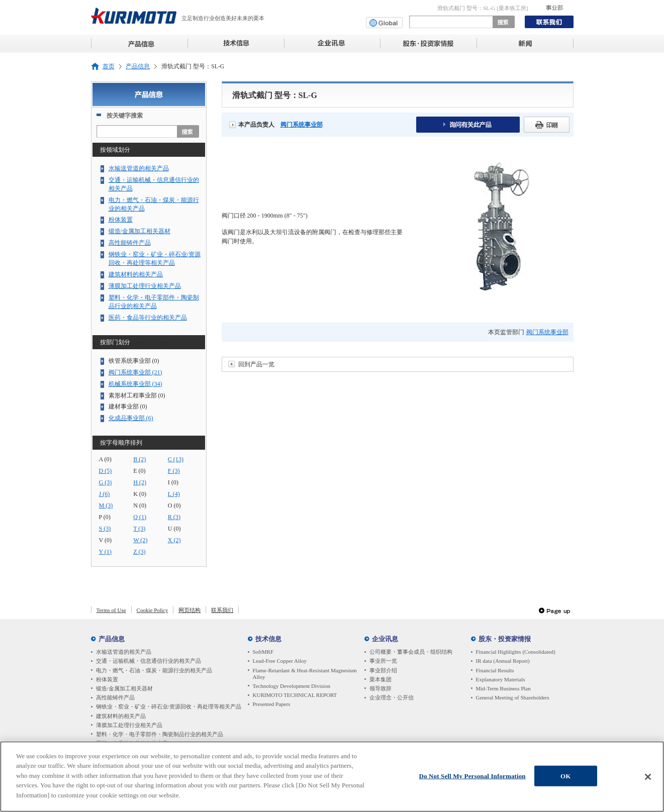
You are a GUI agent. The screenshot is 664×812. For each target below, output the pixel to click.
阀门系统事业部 (302, 125)
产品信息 (138, 67)
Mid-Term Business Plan (503, 688)
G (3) (106, 482)
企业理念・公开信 (392, 697)
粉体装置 (121, 220)
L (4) (174, 494)
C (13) (176, 459)
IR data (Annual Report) (503, 661)
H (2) (140, 482)
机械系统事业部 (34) (135, 384)
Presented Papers (272, 704)
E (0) (139, 471)
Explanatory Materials (501, 679)
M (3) (106, 505)
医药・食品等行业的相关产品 (148, 318)
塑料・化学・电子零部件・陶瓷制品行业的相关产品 (154, 302)
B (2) (139, 459)
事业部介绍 (383, 670)
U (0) (174, 529)
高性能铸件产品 (130, 243)
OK (565, 778)
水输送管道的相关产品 (139, 168)
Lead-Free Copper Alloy (280, 661)
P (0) (105, 517)
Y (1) (105, 552)
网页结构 (189, 610)
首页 (109, 67)
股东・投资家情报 (505, 639)
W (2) (140, 540)
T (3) (139, 529)
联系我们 (222, 610)
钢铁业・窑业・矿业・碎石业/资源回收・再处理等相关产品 (155, 259)
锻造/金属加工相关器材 (139, 231)
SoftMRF (263, 652)
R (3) (174, 517)
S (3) (105, 529)
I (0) (173, 482)
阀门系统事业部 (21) (135, 372)
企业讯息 (385, 639)
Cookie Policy (153, 610)
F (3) (174, 471)
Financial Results (495, 670)
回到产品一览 (256, 364)
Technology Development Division (292, 686)
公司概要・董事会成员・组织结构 (411, 652)
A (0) (105, 459)
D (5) (106, 471)
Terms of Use (111, 610)
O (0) (174, 505)
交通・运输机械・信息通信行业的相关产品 (154, 184)
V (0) (106, 540)
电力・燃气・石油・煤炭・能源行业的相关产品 (154, 204)
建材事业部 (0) (128, 407)
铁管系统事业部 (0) (134, 361)
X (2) (174, 540)
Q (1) (140, 517)
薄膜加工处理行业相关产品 (145, 286)
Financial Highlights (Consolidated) (516, 652)
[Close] (648, 779)
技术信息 (268, 639)
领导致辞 (381, 688)
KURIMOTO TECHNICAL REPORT (295, 695)
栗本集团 (381, 679)
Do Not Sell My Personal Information (472, 778)
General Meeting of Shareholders (513, 697)
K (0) (140, 494)
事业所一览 (383, 661)
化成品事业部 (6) (131, 418)
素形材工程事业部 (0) (137, 395)
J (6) (105, 494)
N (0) (140, 505)
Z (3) (139, 552)
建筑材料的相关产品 (136, 274)
